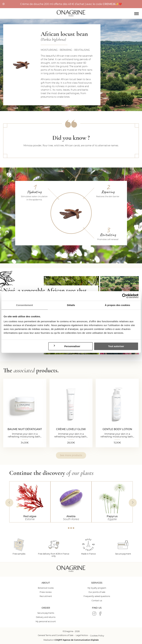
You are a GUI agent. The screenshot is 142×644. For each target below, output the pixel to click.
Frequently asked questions (97, 596)
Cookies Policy (97, 636)
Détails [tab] (71, 305)
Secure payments (46, 613)
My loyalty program (97, 588)
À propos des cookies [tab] (118, 305)
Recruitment (46, 596)
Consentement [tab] (25, 305)
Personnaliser (67, 346)
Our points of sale (97, 592)
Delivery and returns (46, 617)
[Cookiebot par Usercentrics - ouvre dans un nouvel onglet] (124, 296)
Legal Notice (82, 635)
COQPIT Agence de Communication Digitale (77, 640)
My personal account (46, 622)
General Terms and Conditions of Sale (56, 635)
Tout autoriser (116, 346)
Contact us (97, 601)
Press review (46, 592)
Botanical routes (46, 588)
